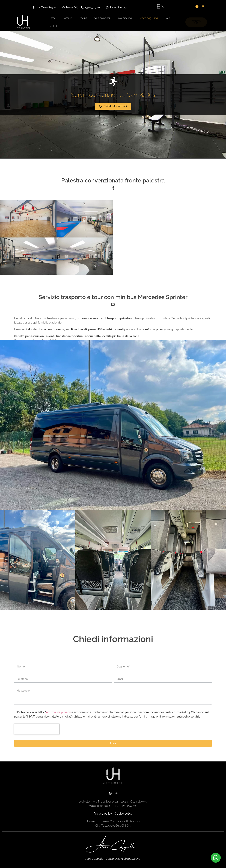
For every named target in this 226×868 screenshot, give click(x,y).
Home (52, 18)
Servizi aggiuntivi (148, 18)
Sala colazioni (102, 18)
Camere (67, 18)
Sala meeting (124, 18)
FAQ (167, 18)
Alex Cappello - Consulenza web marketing (113, 859)
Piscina (83, 18)
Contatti (53, 26)
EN (161, 6)
